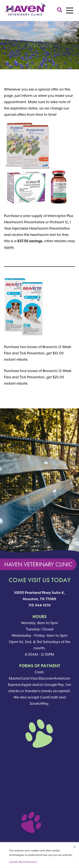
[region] (39, 855)
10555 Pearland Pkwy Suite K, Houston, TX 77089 (40, 596)
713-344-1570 (39, 605)
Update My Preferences (23, 862)
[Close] (75, 846)
